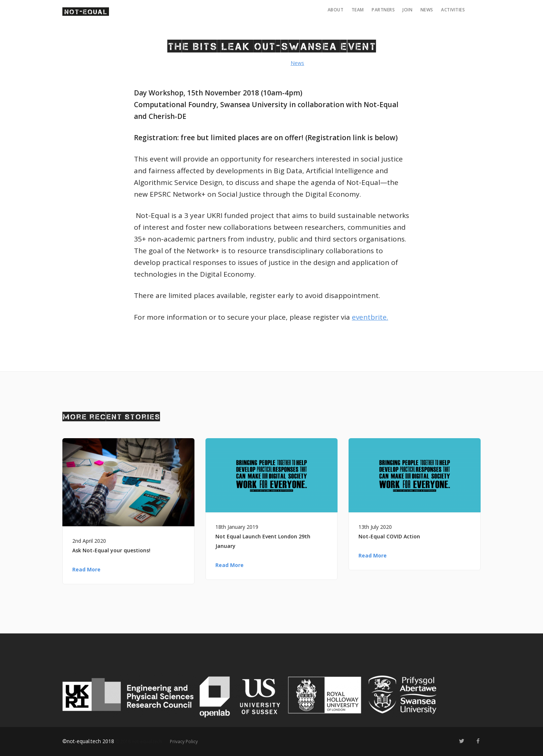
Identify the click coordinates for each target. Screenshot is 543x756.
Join (407, 10)
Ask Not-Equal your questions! (111, 550)
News (427, 10)
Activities (453, 10)
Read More (86, 569)
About (336, 10)
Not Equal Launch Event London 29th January (263, 541)
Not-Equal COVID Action (389, 536)
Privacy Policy (184, 742)
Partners (383, 10)
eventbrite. (370, 317)
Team (358, 10)
